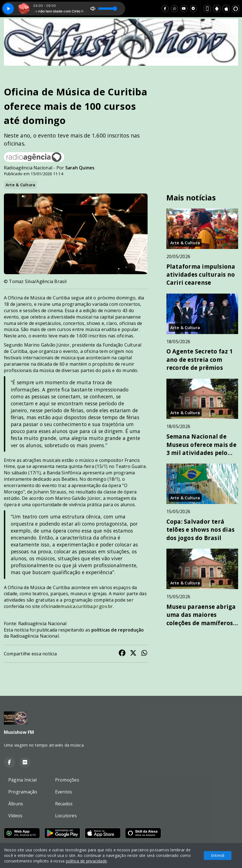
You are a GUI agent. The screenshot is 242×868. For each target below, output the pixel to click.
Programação (23, 792)
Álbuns (16, 804)
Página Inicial (22, 780)
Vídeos (15, 816)
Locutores (66, 816)
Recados (64, 804)
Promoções (67, 780)
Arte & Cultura (20, 185)
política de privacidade (87, 861)
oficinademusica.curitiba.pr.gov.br (77, 606)
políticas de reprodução (118, 630)
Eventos (64, 792)
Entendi (218, 855)
